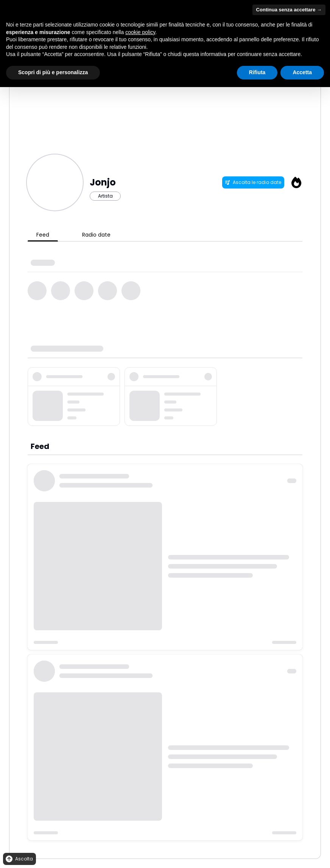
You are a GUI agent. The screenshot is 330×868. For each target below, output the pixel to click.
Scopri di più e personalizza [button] (53, 72)
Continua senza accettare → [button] (289, 10)
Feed (43, 235)
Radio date (96, 235)
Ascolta (19, 859)
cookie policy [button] (140, 32)
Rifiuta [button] (257, 72)
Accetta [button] (302, 72)
